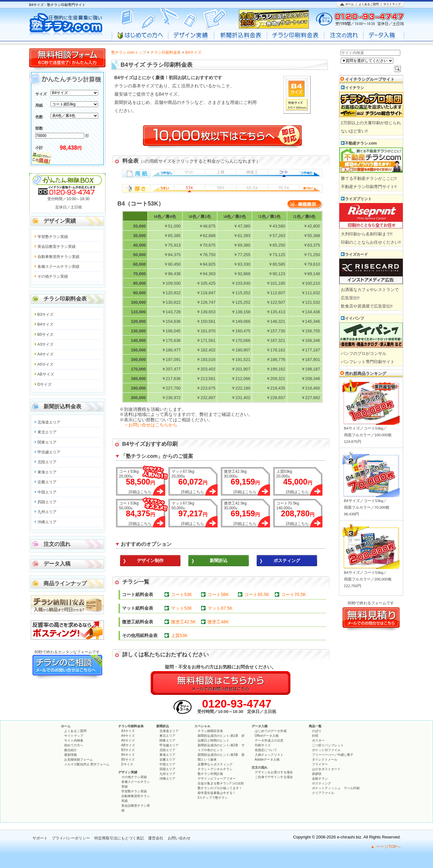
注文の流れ (57, 544)
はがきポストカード (326, 769)
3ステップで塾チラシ (213, 798)
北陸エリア (47, 462)
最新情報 (71, 755)
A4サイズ (46, 354)
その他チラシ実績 (53, 276)
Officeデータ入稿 (267, 736)
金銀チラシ (320, 779)
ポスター (318, 740)
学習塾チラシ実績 (53, 237)
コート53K (182, 594)
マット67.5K (220, 608)
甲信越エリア (49, 452)
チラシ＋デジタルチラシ (215, 769)
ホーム (350, 4)
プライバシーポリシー (71, 838)
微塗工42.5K (183, 622)
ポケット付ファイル (326, 750)
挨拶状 (317, 774)
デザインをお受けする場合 (274, 772)
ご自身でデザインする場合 (274, 777)
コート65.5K (257, 594)
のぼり (317, 731)
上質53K (179, 635)
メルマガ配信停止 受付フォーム (87, 764)
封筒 (315, 736)
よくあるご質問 (369, 4)
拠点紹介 (71, 750)
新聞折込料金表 (62, 407)
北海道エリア (49, 422)
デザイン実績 (60, 221)
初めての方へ (74, 745)
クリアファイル (323, 793)
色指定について (266, 750)
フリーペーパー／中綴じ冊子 (333, 755)
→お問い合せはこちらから (151, 425)
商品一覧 (315, 726)
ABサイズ (46, 374)
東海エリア (47, 472)
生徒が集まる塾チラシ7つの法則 (221, 783)
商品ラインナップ (65, 583)
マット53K (182, 608)
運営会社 (156, 838)
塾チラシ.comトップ (129, 52)
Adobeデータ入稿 (267, 759)
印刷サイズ (263, 745)
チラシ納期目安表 (210, 731)
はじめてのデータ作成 (271, 731)
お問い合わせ (179, 838)
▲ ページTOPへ (386, 847)
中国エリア (47, 492)
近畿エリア (47, 482)
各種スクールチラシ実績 (58, 267)
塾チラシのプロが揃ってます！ (220, 788)
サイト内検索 (74, 740)
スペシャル (202, 726)
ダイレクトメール (325, 759)
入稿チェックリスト (269, 755)
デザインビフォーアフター (217, 779)
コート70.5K (294, 594)
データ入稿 (57, 564)
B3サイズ (46, 315)
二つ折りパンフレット (328, 745)
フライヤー (320, 764)
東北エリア (47, 432)
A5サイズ (46, 364)
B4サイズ (46, 324)
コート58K (218, 594)
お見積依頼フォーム (78, 759)
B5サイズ (46, 335)
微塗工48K (218, 622)
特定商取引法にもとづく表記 (119, 838)
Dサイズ (45, 384)
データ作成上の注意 (269, 740)
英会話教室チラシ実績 (57, 247)
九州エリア (47, 512)
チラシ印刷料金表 (166, 52)
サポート (40, 838)
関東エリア (47, 442)
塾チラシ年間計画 (210, 774)
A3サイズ (46, 344)
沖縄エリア (47, 522)
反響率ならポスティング (215, 764)
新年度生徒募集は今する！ (217, 793)
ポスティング (321, 783)
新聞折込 (163, 726)
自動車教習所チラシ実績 (58, 257)
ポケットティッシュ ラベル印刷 (336, 788)
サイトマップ (392, 4)
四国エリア (47, 502)
